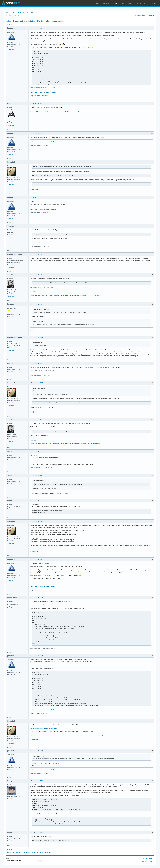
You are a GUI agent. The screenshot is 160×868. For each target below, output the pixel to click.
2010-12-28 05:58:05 (37, 197)
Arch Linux (11, 3)
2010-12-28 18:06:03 (37, 559)
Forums (116, 3)
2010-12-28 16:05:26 (37, 521)
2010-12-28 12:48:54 (37, 254)
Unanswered (150, 16)
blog (32, 190)
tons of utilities (66, 112)
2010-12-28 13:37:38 (37, 275)
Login (31, 13)
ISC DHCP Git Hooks (94, 295)
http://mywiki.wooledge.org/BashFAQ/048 (43, 728)
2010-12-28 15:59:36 (37, 501)
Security (138, 3)
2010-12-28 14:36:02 (37, 383)
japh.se (79, 112)
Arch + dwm (34, 92)
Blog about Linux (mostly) (61, 295)
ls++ (32, 112)
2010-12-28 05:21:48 (37, 162)
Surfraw (54, 92)
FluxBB (151, 861)
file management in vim (54, 112)
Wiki (123, 3)
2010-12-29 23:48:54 (37, 751)
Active (143, 16)
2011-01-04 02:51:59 (37, 832)
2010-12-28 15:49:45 (37, 451)
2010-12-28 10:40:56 (37, 226)
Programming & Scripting (24, 21)
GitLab (130, 3)
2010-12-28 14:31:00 (37, 363)
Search (19, 13)
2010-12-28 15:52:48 (37, 475)
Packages (107, 3)
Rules (13, 13)
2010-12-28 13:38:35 (37, 304)
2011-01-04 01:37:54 (37, 781)
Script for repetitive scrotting (78, 295)
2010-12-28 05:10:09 (37, 133)
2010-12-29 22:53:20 (37, 721)
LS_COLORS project (40, 112)
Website (11, 49)
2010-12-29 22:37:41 (37, 656)
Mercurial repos (44, 92)
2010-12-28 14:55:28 (37, 420)
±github (36, 190)
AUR (145, 3)
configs (73, 112)
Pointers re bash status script (50, 21)
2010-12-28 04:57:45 (37, 103)
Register (25, 13)
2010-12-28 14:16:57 (37, 337)
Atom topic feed (149, 859)
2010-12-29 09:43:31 (37, 598)
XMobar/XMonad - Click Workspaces (41, 295)
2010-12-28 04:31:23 (37, 28)
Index (8, 13)
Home (98, 3)
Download (153, 3)
